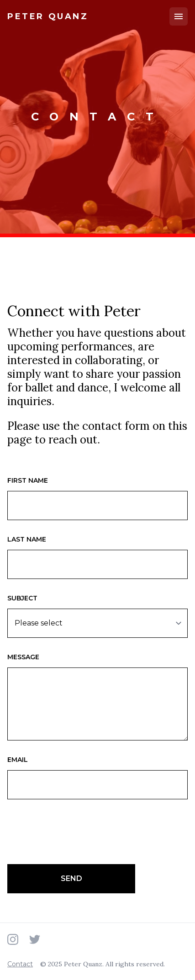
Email (18, 760)
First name (28, 480)
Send (71, 878)
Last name (27, 539)
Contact (20, 964)
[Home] (48, 17)
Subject (22, 598)
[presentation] (77, 832)
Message (23, 657)
